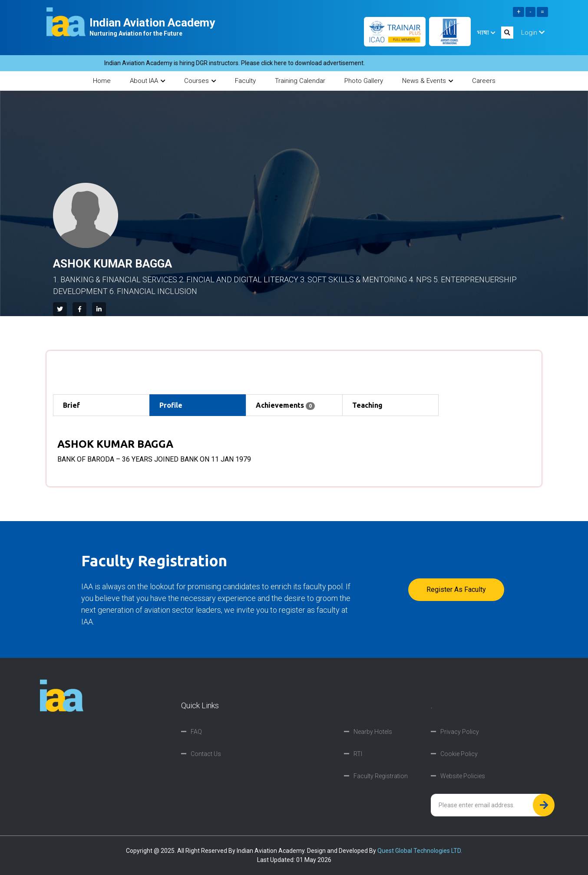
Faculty (245, 81)
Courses (200, 81)
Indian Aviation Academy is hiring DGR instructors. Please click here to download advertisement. (241, 63)
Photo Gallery (364, 81)
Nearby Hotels (373, 732)
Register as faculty (456, 589)
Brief (71, 405)
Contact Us (206, 754)
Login (533, 33)
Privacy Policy (460, 732)
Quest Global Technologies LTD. (420, 851)
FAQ (196, 732)
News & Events (428, 81)
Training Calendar (300, 81)
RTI (358, 754)
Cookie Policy (459, 754)
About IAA (147, 81)
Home (102, 81)
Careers (484, 81)
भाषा (486, 33)
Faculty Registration (381, 776)
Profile (171, 405)
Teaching (367, 405)
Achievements (285, 406)
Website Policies (463, 776)
